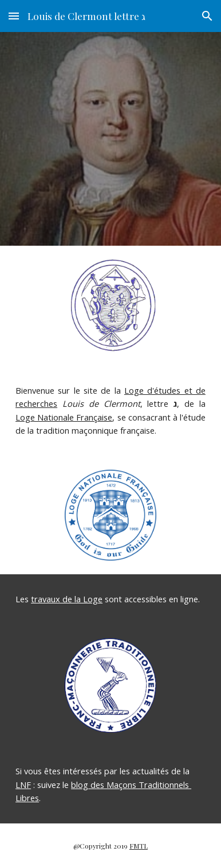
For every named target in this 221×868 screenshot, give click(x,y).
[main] (110, 411)
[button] (14, 16)
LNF (23, 785)
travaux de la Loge (67, 599)
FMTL (139, 846)
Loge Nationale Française (64, 417)
